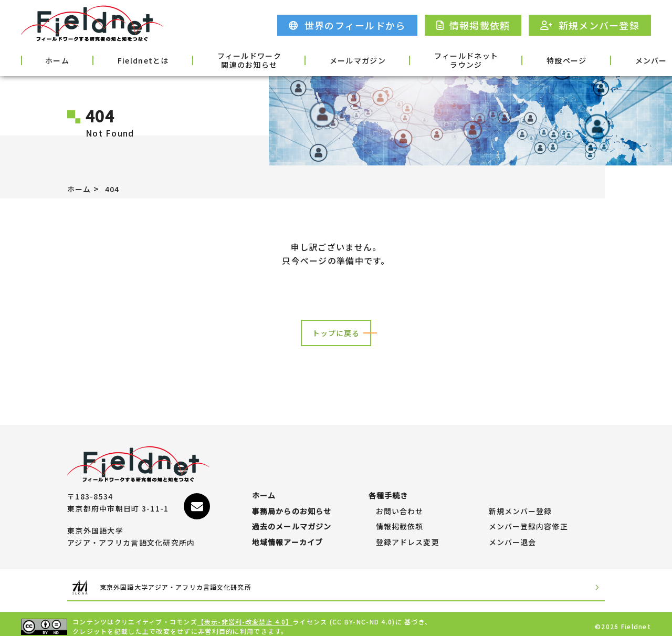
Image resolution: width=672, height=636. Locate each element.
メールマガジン (305, 59)
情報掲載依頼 (400, 516)
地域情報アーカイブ (288, 537)
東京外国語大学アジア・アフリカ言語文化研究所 (196, 582)
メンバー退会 (513, 537)
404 (116, 189)
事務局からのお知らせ (292, 496)
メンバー (555, 59)
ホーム (48, 59)
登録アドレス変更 (408, 537)
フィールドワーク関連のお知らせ (210, 60)
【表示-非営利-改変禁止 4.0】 (246, 616)
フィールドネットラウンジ (401, 60)
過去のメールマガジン (292, 516)
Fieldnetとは (118, 59)
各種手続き (623, 59)
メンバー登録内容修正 (529, 516)
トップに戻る (336, 333)
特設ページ (487, 59)
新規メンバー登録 (521, 496)
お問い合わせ (400, 496)
